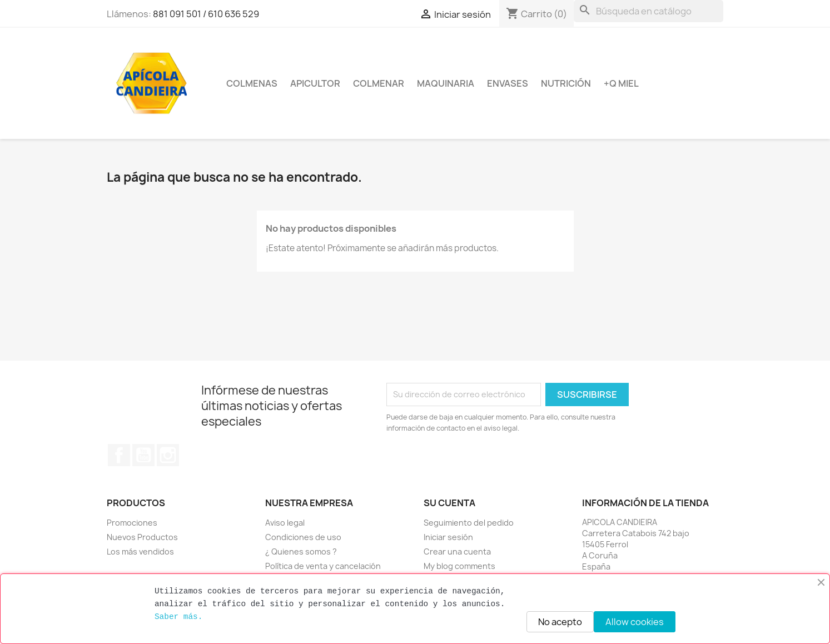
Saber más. (178, 617)
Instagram (168, 455)
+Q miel (621, 83)
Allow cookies (635, 622)
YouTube (143, 455)
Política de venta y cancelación (323, 566)
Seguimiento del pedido (469, 523)
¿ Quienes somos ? (301, 551)
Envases (508, 83)
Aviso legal (285, 523)
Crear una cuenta (457, 551)
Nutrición (566, 83)
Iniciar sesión (448, 537)
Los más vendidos (140, 551)
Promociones (132, 523)
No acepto (560, 622)
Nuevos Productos (142, 537)
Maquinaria (446, 83)
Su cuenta (449, 503)
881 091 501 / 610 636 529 (206, 14)
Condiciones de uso (303, 537)
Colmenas (252, 83)
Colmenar (379, 83)
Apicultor (315, 83)
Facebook (119, 455)
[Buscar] (648, 11)
